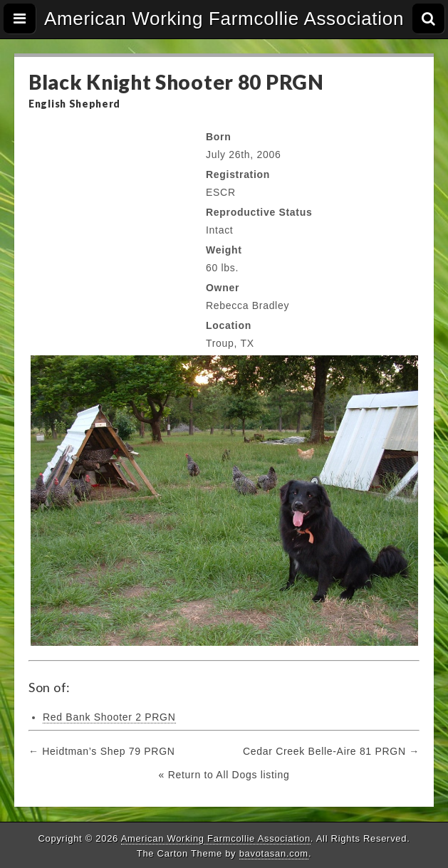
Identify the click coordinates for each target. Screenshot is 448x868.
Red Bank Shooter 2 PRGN (109, 717)
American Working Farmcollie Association (224, 19)
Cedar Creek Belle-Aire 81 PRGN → (331, 751)
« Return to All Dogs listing (224, 775)
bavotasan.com (274, 853)
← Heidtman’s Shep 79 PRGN (102, 751)
